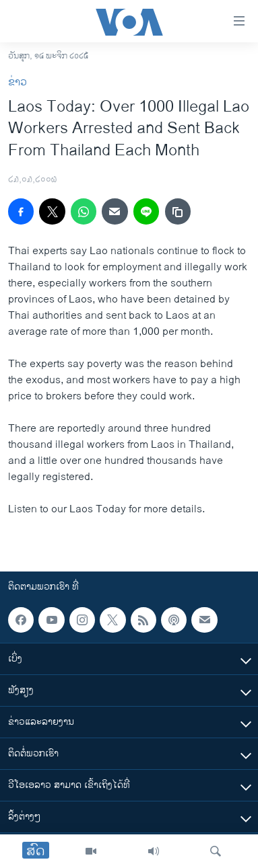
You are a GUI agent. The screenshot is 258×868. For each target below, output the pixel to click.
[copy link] (178, 211)
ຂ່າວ (18, 82)
